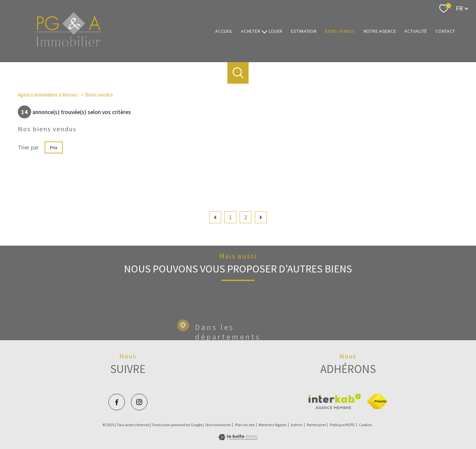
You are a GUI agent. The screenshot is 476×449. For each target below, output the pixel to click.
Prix (54, 147)
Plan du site (245, 425)
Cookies (365, 425)
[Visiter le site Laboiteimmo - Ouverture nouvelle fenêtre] (238, 438)
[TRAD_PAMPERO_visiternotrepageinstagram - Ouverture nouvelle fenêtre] (139, 402)
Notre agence (380, 31)
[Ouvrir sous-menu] (264, 31)
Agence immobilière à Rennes (48, 95)
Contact (445, 31)
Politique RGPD (342, 425)
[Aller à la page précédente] (215, 217)
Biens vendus (340, 31)
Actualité (416, 31)
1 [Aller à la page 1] (230, 217)
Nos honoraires (218, 425)
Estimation (304, 31)
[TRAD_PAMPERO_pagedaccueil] (69, 45)
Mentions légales (273, 425)
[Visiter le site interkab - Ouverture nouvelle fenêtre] (335, 401)
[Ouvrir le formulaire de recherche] (238, 73)
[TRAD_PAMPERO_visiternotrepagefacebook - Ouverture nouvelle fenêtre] (117, 402)
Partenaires (316, 425)
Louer (276, 31)
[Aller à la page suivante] (261, 217)
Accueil (224, 31)
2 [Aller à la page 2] (246, 217)
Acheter (251, 31)
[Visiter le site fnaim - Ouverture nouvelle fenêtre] (377, 401)
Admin (297, 425)
